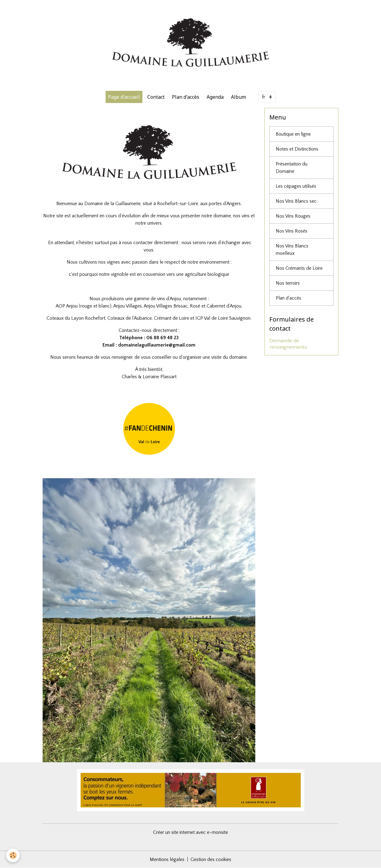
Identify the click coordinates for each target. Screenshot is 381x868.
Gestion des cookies (211, 859)
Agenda (215, 97)
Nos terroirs (288, 283)
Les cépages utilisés (296, 186)
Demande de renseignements (288, 344)
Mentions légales (167, 859)
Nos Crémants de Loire (299, 268)
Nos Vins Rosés (292, 231)
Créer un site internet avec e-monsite (190, 832)
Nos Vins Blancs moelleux (292, 250)
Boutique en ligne (293, 134)
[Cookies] (13, 855)
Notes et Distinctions (297, 149)
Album (238, 97)
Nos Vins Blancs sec (296, 201)
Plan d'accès (186, 97)
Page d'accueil (124, 97)
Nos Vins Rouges (293, 216)
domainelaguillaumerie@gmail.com (157, 345)
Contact (156, 97)
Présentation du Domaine (292, 168)
